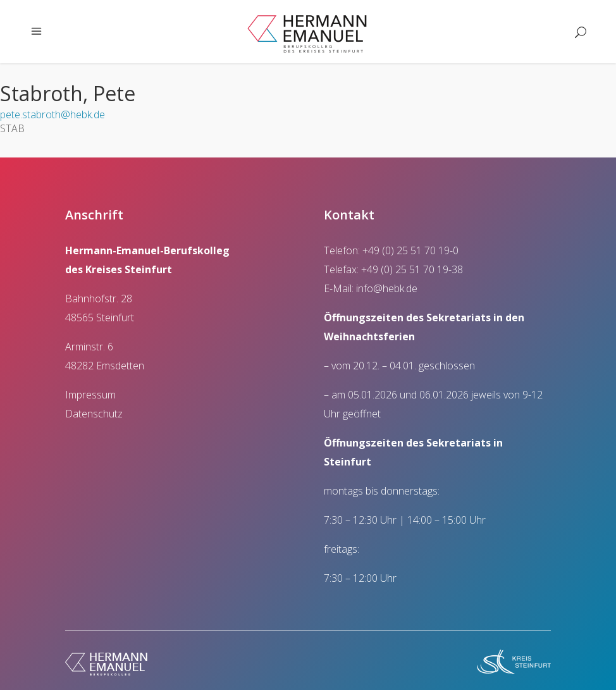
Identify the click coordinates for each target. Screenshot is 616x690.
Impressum (90, 395)
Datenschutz (94, 414)
